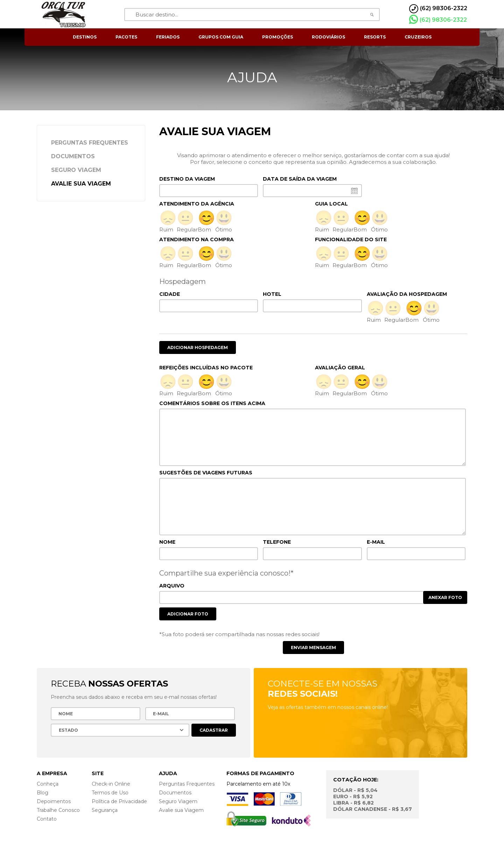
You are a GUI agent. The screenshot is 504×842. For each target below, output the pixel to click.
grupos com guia (221, 37)
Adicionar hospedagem (198, 347)
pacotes (126, 37)
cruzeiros (418, 37)
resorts (375, 37)
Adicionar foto (188, 614)
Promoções (278, 37)
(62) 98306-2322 (438, 20)
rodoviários (328, 37)
